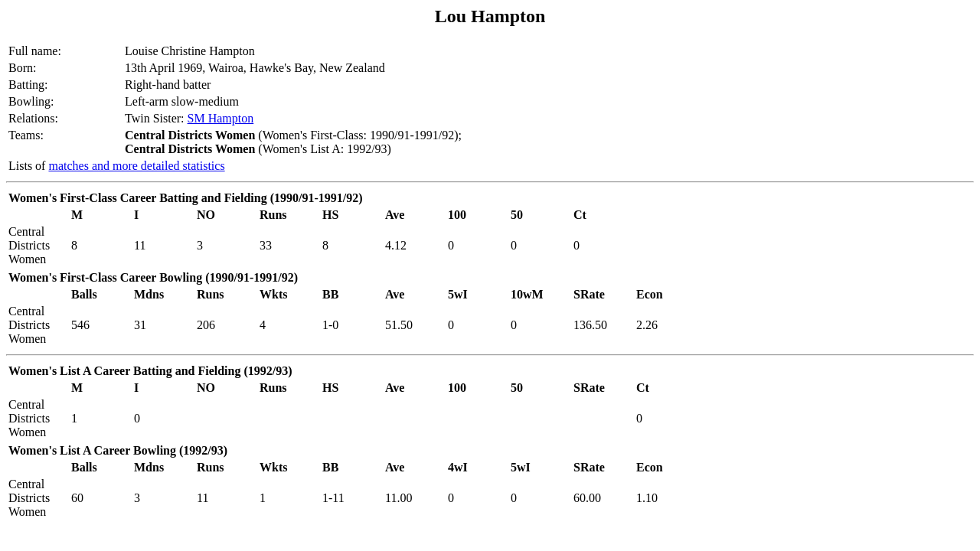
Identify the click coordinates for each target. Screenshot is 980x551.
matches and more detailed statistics (136, 166)
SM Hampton (221, 118)
